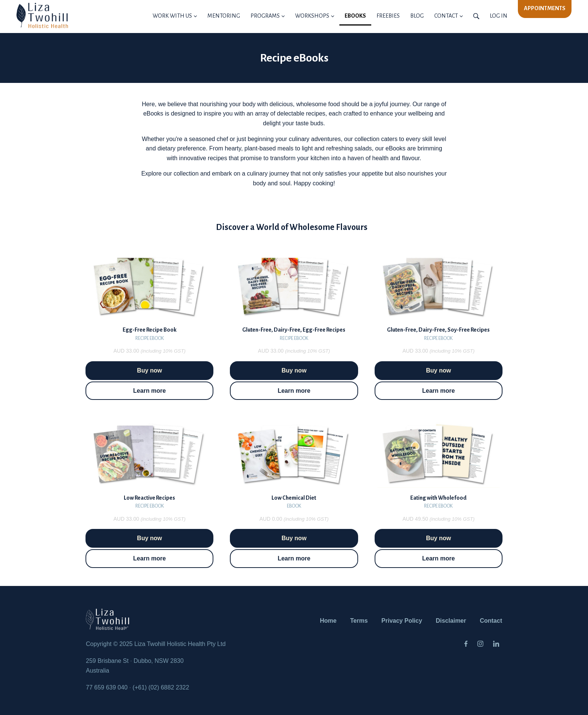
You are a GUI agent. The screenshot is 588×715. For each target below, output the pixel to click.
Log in (499, 16)
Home (328, 621)
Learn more (149, 391)
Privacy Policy (402, 621)
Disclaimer (451, 621)
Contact (491, 621)
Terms (359, 621)
